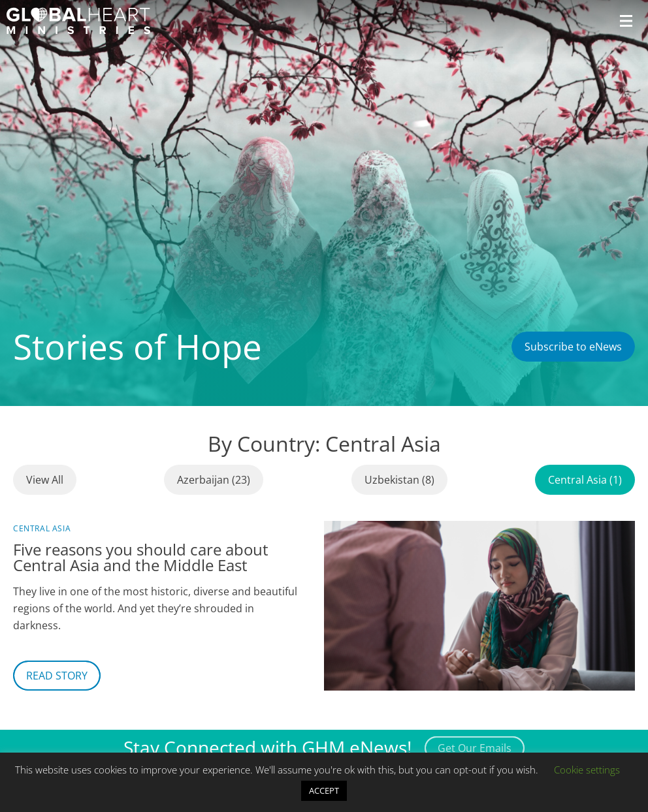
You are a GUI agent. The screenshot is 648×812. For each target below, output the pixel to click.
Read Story (57, 676)
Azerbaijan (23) (214, 480)
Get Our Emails (475, 748)
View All (45, 480)
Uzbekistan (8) (399, 480)
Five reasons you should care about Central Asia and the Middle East (141, 557)
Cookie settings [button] (587, 770)
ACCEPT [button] (324, 790)
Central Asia (42, 528)
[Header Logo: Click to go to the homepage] (78, 21)
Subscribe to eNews (573, 347)
